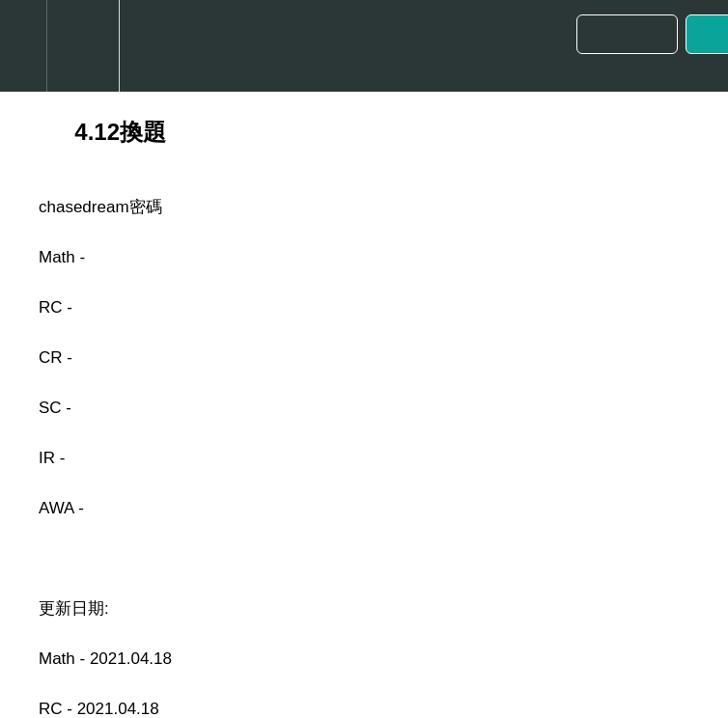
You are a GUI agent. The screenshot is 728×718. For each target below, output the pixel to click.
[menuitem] (83, 46)
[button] (23, 46)
